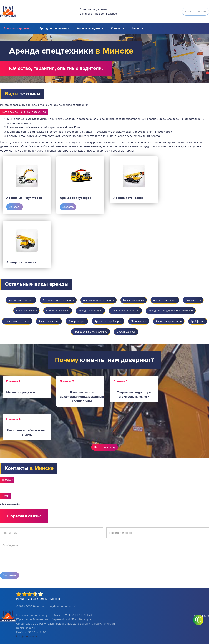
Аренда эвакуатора (90, 29)
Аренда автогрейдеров (108, 321)
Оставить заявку (105, 447)
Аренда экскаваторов (21, 300)
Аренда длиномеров (90, 311)
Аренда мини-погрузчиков (99, 300)
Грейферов (198, 321)
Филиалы (138, 29)
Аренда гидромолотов (169, 321)
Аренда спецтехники (18, 29)
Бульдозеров (193, 300)
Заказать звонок (196, 12)
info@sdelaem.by (10, 504)
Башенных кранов (134, 300)
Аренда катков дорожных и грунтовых (171, 311)
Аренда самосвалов (165, 300)
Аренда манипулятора (54, 29)
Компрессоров (77, 321)
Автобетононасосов (58, 311)
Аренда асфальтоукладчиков (90, 332)
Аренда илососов (49, 321)
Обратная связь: (24, 516)
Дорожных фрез (126, 332)
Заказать (15, 207)
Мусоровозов (139, 321)
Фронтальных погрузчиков (58, 300)
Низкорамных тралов (17, 321)
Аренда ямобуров (26, 311)
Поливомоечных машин (125, 311)
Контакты (117, 29)
